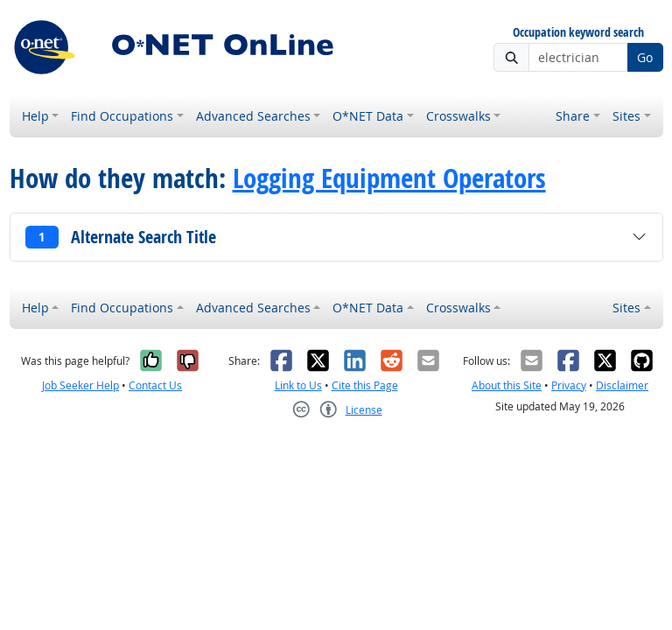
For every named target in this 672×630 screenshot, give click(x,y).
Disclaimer (622, 385)
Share (573, 116)
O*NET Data (368, 116)
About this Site (507, 385)
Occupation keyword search (578, 33)
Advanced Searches (253, 116)
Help (35, 116)
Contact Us (155, 385)
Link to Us (298, 385)
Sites (626, 116)
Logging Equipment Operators (389, 178)
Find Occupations (122, 116)
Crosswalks (458, 116)
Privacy (569, 385)
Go (645, 57)
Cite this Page (365, 385)
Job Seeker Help (80, 385)
